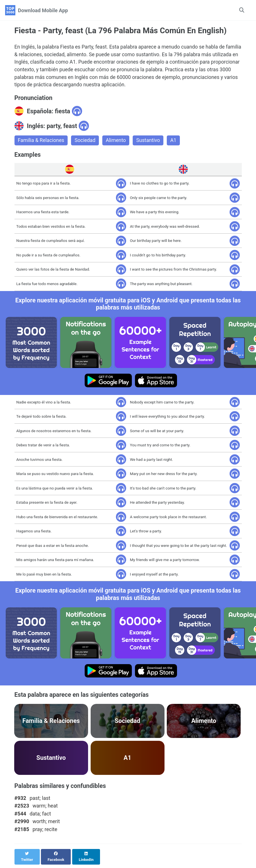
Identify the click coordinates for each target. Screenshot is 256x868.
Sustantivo (150, 142)
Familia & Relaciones (41, 142)
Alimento (117, 142)
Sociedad (86, 142)
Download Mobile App (43, 10)
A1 (175, 142)
